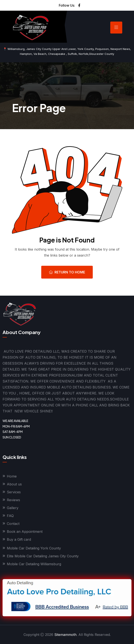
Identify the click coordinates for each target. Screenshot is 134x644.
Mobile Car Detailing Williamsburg (34, 564)
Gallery (13, 508)
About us (14, 484)
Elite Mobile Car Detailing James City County (43, 556)
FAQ (10, 516)
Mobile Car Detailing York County (34, 548)
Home (12, 476)
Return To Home (67, 272)
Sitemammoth (65, 635)
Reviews (13, 500)
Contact (13, 524)
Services (14, 492)
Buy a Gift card (19, 539)
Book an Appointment (25, 532)
